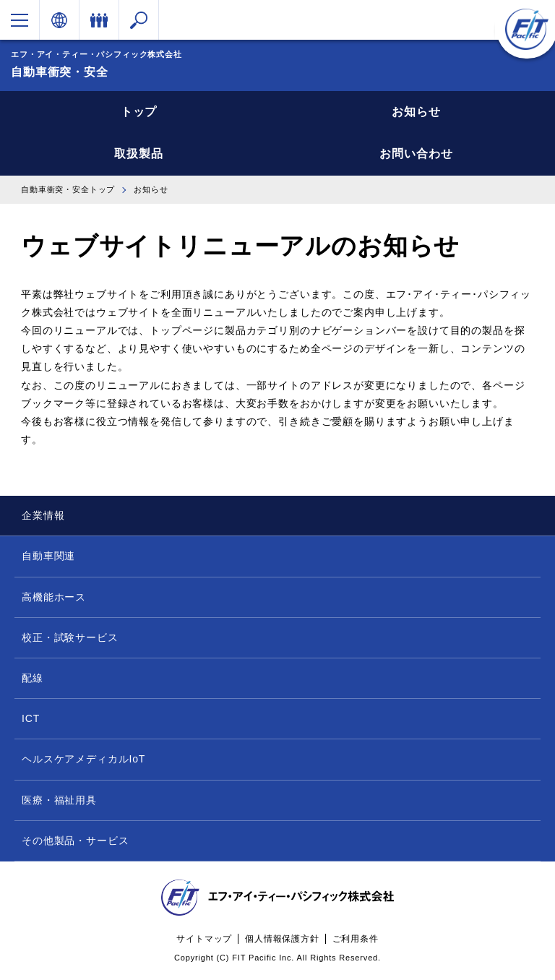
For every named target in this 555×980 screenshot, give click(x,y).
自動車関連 (48, 556)
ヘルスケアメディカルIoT (83, 759)
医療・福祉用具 (59, 800)
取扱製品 (138, 154)
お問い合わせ (416, 154)
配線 (33, 678)
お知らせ (416, 112)
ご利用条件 (356, 939)
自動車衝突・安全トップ (68, 189)
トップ (139, 112)
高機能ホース (54, 597)
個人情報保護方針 (282, 939)
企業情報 (43, 515)
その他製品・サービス (75, 841)
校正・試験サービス (70, 637)
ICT (31, 718)
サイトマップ (204, 939)
